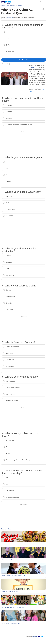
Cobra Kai (32, 68)
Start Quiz (24, 60)
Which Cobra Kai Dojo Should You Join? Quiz (14, 576)
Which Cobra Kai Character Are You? (12, 560)
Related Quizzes (6, 529)
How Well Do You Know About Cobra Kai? (13, 544)
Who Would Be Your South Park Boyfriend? (13, 607)
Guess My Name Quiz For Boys (10, 591)
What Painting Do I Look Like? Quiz (11, 623)
